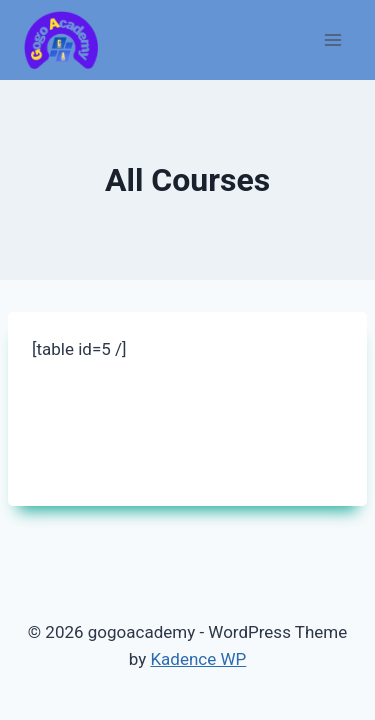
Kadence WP (198, 659)
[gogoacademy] (61, 40)
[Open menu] (332, 39)
